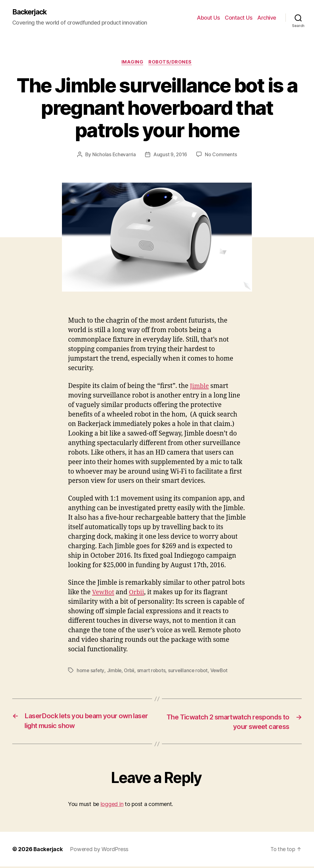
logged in (112, 806)
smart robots (153, 671)
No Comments (222, 155)
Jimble (200, 387)
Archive (267, 18)
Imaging (132, 63)
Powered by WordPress (100, 851)
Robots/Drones (171, 63)
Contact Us (239, 18)
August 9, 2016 (170, 155)
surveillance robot (190, 671)
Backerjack (31, 12)
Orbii (138, 593)
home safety (91, 671)
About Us (208, 18)
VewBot (104, 593)
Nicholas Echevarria (114, 155)
